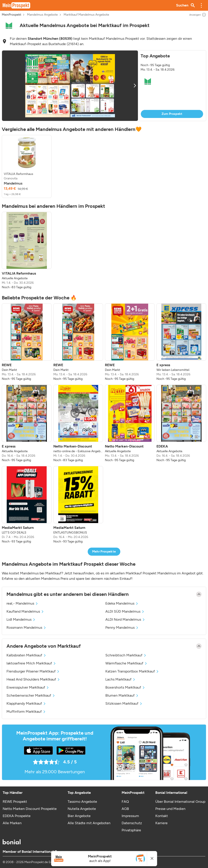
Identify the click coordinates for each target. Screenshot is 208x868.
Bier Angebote (79, 816)
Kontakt (162, 816)
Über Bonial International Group (180, 802)
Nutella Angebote (82, 809)
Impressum (130, 816)
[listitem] (27, 166)
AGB (125, 809)
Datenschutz (132, 823)
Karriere (161, 823)
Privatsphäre (131, 830)
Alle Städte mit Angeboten (89, 823)
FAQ (125, 802)
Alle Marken (12, 823)
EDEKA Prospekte (17, 816)
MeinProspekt (11, 15)
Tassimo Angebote (82, 802)
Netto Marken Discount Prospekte (30, 809)
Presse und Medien (170, 809)
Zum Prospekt (172, 114)
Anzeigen (198, 15)
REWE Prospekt (15, 802)
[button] (201, 5)
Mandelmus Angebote (42, 15)
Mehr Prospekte (104, 552)
